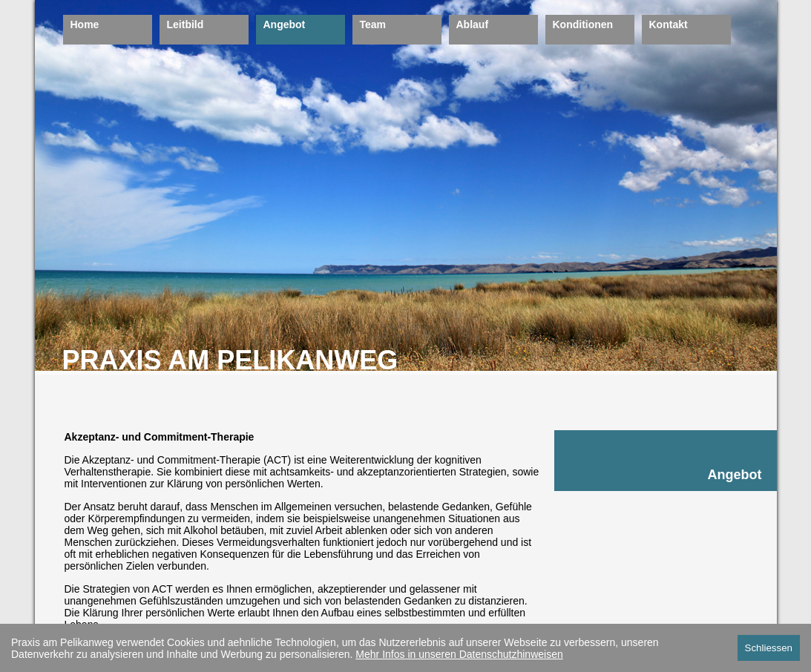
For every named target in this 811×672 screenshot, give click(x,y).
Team (373, 24)
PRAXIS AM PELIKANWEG (230, 360)
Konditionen (583, 24)
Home (85, 24)
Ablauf (473, 24)
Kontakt (669, 24)
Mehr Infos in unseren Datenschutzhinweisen (459, 654)
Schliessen (769, 648)
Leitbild (185, 24)
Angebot (285, 24)
